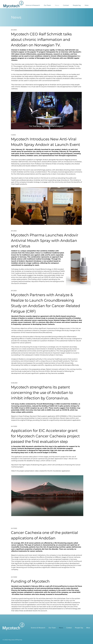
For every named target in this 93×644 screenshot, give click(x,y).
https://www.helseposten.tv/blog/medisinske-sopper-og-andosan (38, 70)
